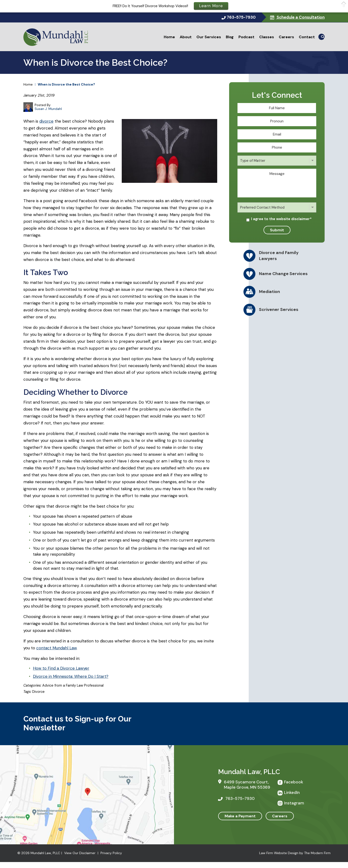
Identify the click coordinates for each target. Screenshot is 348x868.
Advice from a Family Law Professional (73, 685)
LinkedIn (292, 792)
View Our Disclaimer (80, 853)
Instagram (294, 803)
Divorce (38, 692)
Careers (286, 37)
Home (169, 37)
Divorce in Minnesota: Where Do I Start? (71, 676)
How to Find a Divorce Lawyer (61, 668)
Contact (307, 37)
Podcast (246, 37)
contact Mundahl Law (56, 648)
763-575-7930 (241, 17)
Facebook (294, 782)
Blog (230, 37)
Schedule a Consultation (300, 17)
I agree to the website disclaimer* (281, 219)
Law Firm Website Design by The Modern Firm (295, 853)
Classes (267, 37)
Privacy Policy (111, 853)
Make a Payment (240, 816)
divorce (46, 121)
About (186, 37)
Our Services (209, 37)
